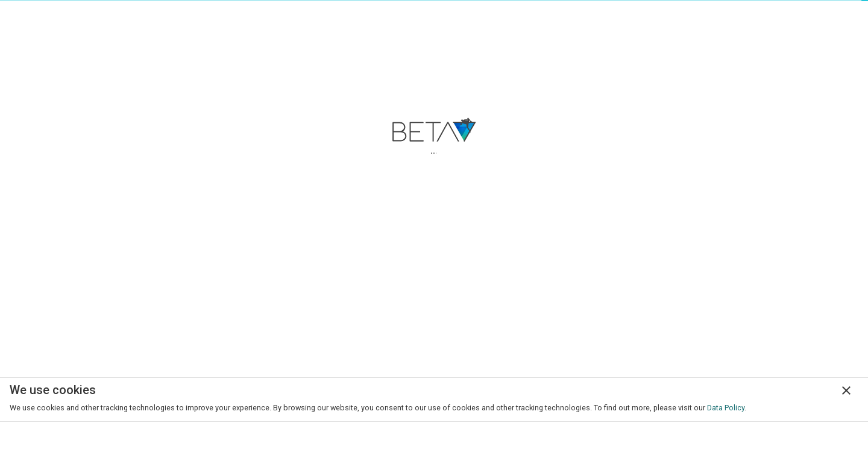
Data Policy (726, 408)
